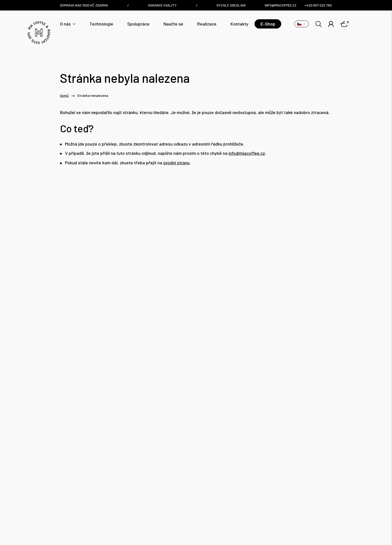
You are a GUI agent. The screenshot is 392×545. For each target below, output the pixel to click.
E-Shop (268, 24)
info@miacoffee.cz (247, 153)
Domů (64, 96)
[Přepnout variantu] (301, 24)
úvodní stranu (176, 163)
